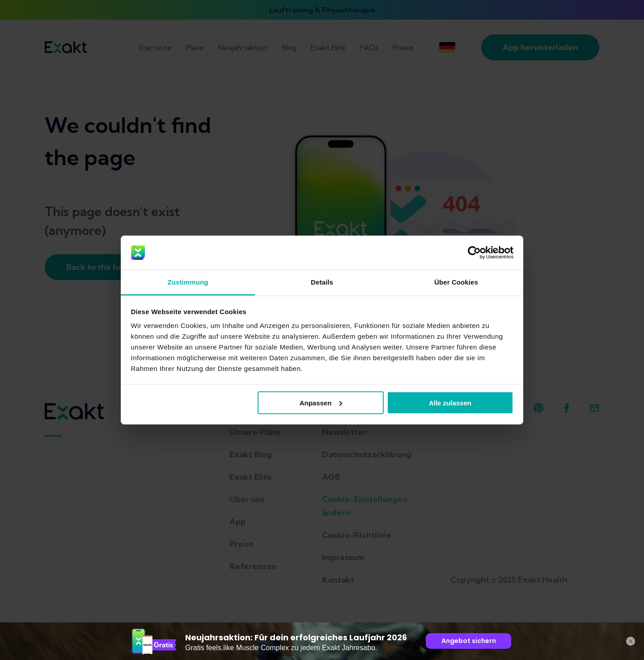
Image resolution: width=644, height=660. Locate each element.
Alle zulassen (450, 402)
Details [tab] (322, 282)
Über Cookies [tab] (456, 282)
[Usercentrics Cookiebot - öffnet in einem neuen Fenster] (474, 253)
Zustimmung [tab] (188, 282)
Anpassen (321, 402)
